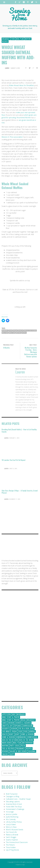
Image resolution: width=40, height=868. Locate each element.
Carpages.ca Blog (12, 796)
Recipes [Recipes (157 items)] (29, 748)
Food (13, 39)
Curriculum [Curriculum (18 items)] (28, 726)
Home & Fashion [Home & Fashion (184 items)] (27, 734)
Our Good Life (11, 832)
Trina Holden (11, 847)
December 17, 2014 (15, 499)
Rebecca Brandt (12, 835)
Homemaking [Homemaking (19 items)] (21, 737)
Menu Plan (12, 333)
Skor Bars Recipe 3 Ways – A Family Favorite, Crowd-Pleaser (20, 492)
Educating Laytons (13, 802)
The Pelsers (10, 845)
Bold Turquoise (12, 794)
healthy (21, 331)
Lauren (7, 68)
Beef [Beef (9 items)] (14, 714)
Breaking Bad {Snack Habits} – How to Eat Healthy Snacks (19, 431)
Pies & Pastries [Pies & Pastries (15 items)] (8, 748)
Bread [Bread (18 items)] (23, 720)
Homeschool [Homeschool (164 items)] (32, 737)
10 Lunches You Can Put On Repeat (14, 460)
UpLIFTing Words (12, 850)
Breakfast (6, 39)
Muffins (28, 39)
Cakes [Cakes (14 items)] (4, 723)
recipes (24, 333)
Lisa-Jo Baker (11, 824)
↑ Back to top (20, 865)
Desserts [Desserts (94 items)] (6, 728)
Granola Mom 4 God (14, 804)
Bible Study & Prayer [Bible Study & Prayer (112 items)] (11, 717)
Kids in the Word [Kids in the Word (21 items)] (26, 740)
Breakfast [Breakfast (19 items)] (31, 720)
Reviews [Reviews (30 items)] (5, 751)
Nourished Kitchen (24, 118)
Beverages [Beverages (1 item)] (21, 714)
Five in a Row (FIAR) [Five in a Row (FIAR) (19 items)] (26, 728)
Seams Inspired (12, 840)
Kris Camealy (11, 819)
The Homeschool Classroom (17, 842)
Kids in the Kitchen (30, 331)
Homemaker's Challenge (15, 809)
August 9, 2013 (15, 68)
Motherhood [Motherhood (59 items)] (28, 743)
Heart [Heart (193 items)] (11, 734)
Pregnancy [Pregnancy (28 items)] (20, 748)
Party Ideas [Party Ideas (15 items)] (15, 746)
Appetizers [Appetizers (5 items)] (7, 714)
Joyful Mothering (12, 817)
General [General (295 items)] (32, 731)
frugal (15, 331)
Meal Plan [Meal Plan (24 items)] (17, 743)
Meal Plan (20, 39)
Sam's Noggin (11, 837)
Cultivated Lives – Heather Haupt (18, 799)
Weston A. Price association (12, 137)
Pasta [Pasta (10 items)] (23, 746)
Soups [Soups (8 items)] (12, 754)
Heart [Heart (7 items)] (17, 734)
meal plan (5, 333)
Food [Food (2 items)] (26, 731)
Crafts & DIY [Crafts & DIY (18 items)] (7, 726)
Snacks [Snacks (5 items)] (5, 754)
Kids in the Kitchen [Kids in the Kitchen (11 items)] (10, 740)
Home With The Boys (14, 807)
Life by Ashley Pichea (14, 822)
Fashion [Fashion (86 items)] (14, 728)
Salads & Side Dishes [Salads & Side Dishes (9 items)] (18, 751)
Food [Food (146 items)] (20, 731)
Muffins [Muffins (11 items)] (5, 746)
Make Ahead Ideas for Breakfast (21, 85)
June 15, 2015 (13, 469)
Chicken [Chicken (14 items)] (11, 723)
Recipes (5, 42)
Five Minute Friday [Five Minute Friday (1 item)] (10, 731)
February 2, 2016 (14, 438)
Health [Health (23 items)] (5, 734)
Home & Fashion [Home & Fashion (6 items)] (8, 737)
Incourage (10, 812)
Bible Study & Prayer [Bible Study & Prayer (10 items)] (11, 720)
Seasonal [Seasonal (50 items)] (32, 751)
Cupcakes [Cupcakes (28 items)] (18, 726)
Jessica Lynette (12, 814)
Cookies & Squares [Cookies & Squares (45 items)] (23, 723)
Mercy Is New (11, 827)
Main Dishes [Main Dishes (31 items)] (7, 743)
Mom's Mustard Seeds (15, 830)
